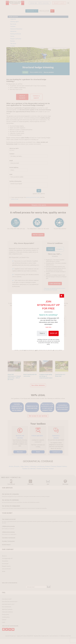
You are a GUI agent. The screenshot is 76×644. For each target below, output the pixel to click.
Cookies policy (6, 616)
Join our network (6, 568)
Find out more (38, 341)
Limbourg (32, 465)
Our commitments (7, 606)
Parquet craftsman (16, 39)
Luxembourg (40, 465)
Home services (13, 17)
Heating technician (16, 34)
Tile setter (13, 44)
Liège (22, 465)
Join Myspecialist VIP (7, 557)
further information (15, 181)
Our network (5, 562)
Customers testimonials (9, 537)
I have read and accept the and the (27, 198)
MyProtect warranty (7, 608)
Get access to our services (38, 415)
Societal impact (6, 543)
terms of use (15, 199)
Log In (4, 621)
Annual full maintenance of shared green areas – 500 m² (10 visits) (14, 374)
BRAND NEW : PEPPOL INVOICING (40, 3)
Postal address (14, 167)
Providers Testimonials (8, 540)
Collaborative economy (8, 525)
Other (13, 46)
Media (4, 570)
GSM (11, 174)
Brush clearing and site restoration (30, 374)
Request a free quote (39, 205)
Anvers (11, 465)
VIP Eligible (25, 72)
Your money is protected (9, 518)
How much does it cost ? (8, 603)
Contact (12, 153)
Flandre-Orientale (42, 467)
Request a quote (6, 565)
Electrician (13, 24)
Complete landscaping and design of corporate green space (46, 374)
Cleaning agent (14, 22)
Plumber (13, 41)
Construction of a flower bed (60, 374)
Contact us (56, 451)
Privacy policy (6, 613)
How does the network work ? (10, 600)
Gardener (13, 26)
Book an (49, 72)
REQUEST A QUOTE (59, 3)
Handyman (13, 31)
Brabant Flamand (51, 465)
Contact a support (36, 97)
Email (11, 160)
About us (4, 555)
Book (38, 451)
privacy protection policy (33, 197)
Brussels (17, 465)
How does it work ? (7, 598)
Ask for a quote (38, 234)
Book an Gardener (22, 97)
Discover (20, 451)
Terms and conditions (7, 611)
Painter (12, 36)
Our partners (5, 560)
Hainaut (51, 467)
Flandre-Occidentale (29, 467)
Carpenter (13, 19)
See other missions (38, 384)
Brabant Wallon (62, 465)
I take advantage (55, 283)
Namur (26, 465)
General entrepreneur (16, 29)
